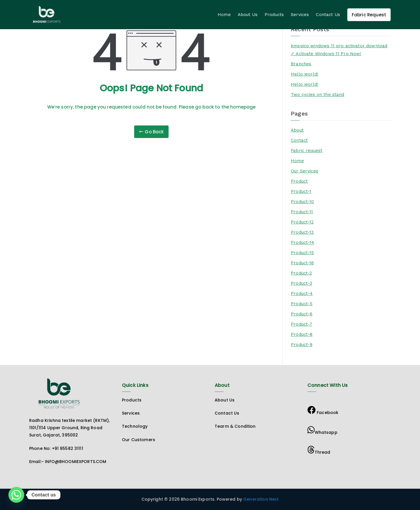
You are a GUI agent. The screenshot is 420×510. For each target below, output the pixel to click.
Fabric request (307, 151)
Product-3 (301, 283)
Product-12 (302, 222)
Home (224, 15)
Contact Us (328, 15)
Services (300, 15)
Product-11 (302, 212)
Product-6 (302, 314)
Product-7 (301, 324)
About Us (248, 15)
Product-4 (302, 294)
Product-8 (302, 334)
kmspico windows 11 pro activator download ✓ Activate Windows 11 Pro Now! (339, 50)
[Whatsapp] (16, 495)
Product (299, 181)
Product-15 (302, 253)
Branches (301, 64)
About (297, 130)
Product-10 (302, 202)
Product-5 (302, 304)
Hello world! (304, 74)
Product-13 (302, 232)
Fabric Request (369, 15)
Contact (299, 140)
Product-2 (301, 273)
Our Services (304, 171)
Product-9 (302, 345)
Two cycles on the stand (317, 95)
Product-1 (301, 191)
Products (274, 15)
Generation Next (260, 499)
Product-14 (303, 242)
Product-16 (302, 263)
